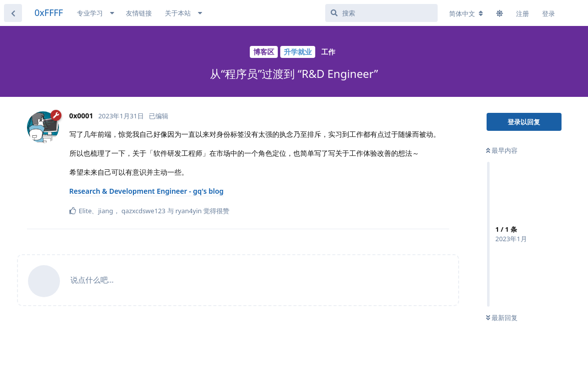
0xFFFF (49, 12)
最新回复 (502, 318)
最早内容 (502, 150)
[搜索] (381, 13)
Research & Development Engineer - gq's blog (147, 191)
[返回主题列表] (13, 13)
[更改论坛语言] (466, 13)
